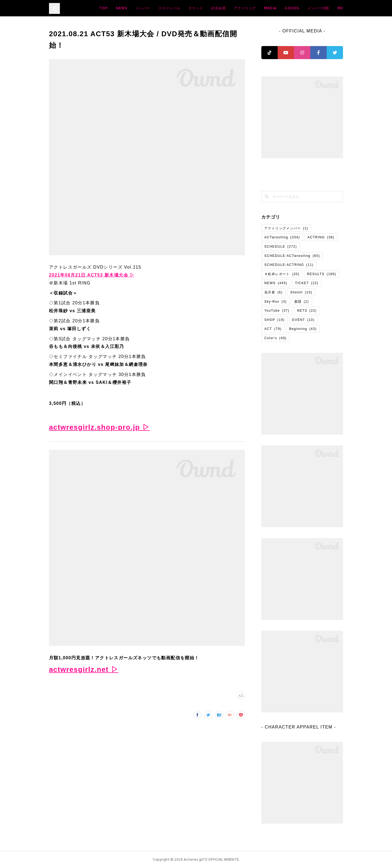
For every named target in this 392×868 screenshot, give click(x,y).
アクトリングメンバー (286, 228)
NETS (307, 311)
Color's (275, 338)
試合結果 (261, 8)
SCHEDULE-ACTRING (289, 265)
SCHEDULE (281, 247)
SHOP (275, 320)
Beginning (303, 329)
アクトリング (288, 8)
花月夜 (273, 292)
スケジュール (212, 8)
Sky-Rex (275, 302)
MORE (333, 8)
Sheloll (301, 292)
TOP (146, 8)
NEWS (165, 8)
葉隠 (302, 302)
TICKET (307, 283)
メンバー (186, 8)
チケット (239, 8)
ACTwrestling (282, 237)
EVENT (304, 320)
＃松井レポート (282, 274)
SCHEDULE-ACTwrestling (292, 256)
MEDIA (313, 8)
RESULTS (322, 274)
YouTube (277, 311)
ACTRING (321, 237)
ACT (273, 329)
